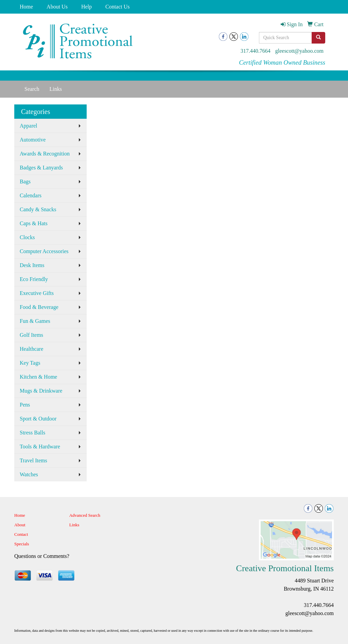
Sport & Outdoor (38, 419)
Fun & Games (35, 321)
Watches (29, 474)
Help (86, 7)
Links (56, 89)
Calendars (31, 195)
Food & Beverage (39, 307)
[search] (318, 38)
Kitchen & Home (38, 377)
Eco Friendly (34, 279)
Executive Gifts (37, 293)
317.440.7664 (256, 51)
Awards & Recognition (45, 154)
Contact (21, 534)
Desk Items (32, 265)
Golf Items (31, 335)
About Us (57, 7)
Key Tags (30, 363)
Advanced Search (85, 515)
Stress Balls (32, 433)
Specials (22, 544)
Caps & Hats (34, 223)
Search (32, 89)
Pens (25, 405)
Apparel (29, 126)
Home (26, 7)
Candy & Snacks (38, 209)
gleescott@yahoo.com (299, 51)
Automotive (33, 140)
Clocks (27, 237)
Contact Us (118, 7)
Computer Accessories (44, 251)
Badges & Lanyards (41, 168)
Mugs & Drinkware (41, 391)
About (20, 525)
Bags (25, 181)
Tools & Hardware (40, 447)
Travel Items (33, 460)
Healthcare (31, 349)
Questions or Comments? (42, 556)
